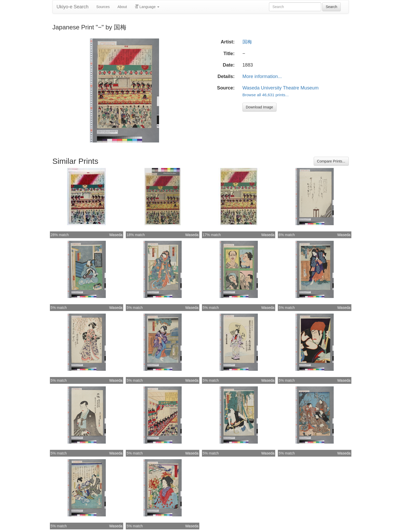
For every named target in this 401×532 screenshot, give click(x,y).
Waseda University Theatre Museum (281, 88)
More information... (262, 76)
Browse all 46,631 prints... (266, 95)
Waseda (116, 235)
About (122, 7)
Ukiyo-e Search (73, 7)
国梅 (247, 42)
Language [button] (147, 7)
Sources (103, 7)
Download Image (259, 107)
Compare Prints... (331, 161)
